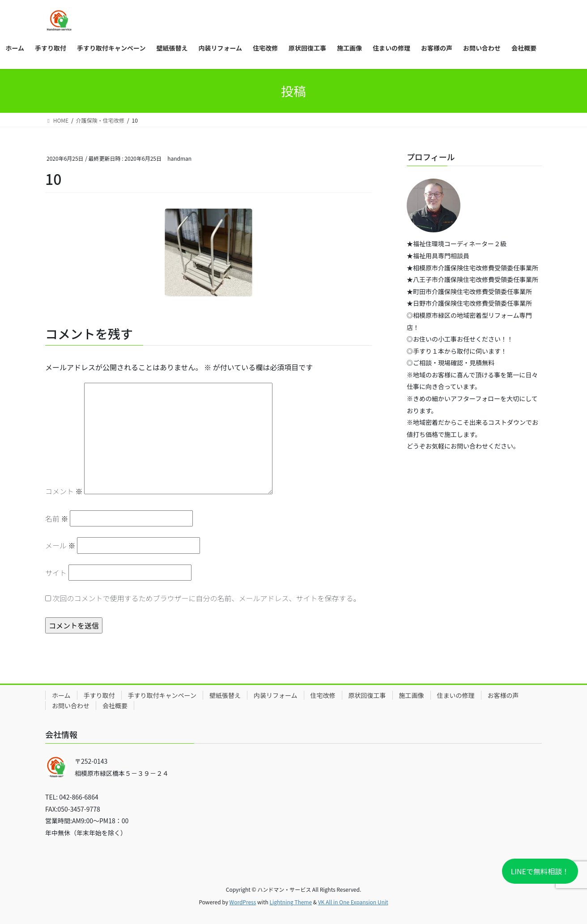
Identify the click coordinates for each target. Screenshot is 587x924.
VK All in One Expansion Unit (353, 902)
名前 (57, 518)
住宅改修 (323, 695)
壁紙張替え (225, 695)
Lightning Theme (291, 902)
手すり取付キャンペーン (162, 695)
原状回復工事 (367, 695)
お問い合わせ (71, 706)
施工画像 (412, 695)
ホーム (61, 695)
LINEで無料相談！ (540, 871)
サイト (56, 573)
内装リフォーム (276, 695)
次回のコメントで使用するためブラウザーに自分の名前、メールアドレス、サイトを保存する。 (207, 598)
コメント (64, 491)
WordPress (243, 902)
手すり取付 (99, 695)
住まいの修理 (456, 695)
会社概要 (115, 706)
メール (60, 545)
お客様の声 (503, 695)
